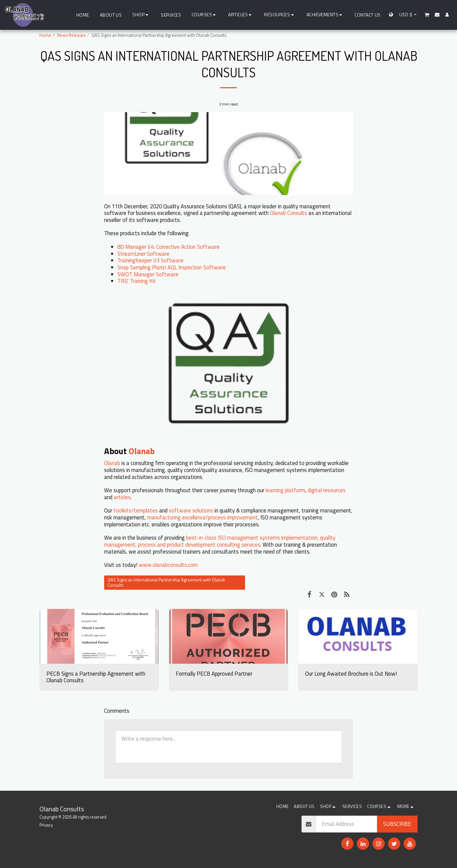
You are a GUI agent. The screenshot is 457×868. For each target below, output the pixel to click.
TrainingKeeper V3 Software (150, 260)
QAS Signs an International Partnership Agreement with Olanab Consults (166, 583)
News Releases (71, 35)
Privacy (46, 825)
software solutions (191, 510)
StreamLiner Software (143, 254)
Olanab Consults (289, 213)
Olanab (143, 451)
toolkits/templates (136, 510)
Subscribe (397, 824)
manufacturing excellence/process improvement (202, 517)
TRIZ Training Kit (137, 281)
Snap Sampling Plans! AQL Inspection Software (172, 267)
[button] (205, 15)
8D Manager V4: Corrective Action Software (168, 247)
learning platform (285, 490)
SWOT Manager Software (148, 274)
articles (122, 497)
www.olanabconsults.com (168, 565)
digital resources (327, 490)
